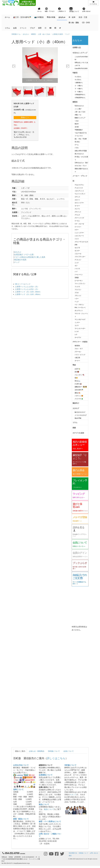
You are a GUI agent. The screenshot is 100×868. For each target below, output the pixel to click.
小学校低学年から (80, 95)
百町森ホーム (16, 34)
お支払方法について (21, 765)
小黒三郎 (77, 358)
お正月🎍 (78, 369)
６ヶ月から (78, 80)
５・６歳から (79, 92)
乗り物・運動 (74, 23)
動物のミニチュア (80, 118)
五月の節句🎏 (79, 390)
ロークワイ (78, 337)
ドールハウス (79, 136)
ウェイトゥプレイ (80, 194)
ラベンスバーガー (80, 328)
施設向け (76, 403)
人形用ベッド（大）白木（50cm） (28, 292)
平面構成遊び (79, 130)
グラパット (78, 212)
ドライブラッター (80, 257)
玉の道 (77, 127)
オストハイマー (79, 203)
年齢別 (75, 73)
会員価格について (46, 775)
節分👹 (77, 372)
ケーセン (77, 221)
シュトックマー (79, 233)
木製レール (78, 115)
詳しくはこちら (56, 758)
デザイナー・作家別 (80, 342)
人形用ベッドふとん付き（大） (27, 287)
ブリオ (77, 293)
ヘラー (77, 299)
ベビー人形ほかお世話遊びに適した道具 (30, 257)
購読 (70, 856)
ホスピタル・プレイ (81, 166)
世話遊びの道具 (20, 260)
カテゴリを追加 (78, 433)
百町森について (54, 751)
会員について (69, 751)
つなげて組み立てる (81, 133)
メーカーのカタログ (81, 415)
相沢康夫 (77, 346)
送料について (18, 789)
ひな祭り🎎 (78, 384)
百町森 (77, 278)
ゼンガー (77, 251)
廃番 (74, 428)
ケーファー (78, 227)
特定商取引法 (73, 853)
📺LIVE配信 (39, 17)
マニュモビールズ (80, 319)
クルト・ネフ (79, 349)
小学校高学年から (80, 98)
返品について (44, 804)
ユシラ (77, 325)
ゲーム (77, 145)
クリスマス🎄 (79, 399)
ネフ (76, 266)
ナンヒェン (78, 260)
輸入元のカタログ (80, 412)
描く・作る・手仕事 (81, 139)
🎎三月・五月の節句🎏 (22, 17)
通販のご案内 (20, 751)
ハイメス (77, 269)
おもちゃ (62, 17)
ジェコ (77, 239)
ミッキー (77, 322)
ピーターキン (79, 281)
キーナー (77, 206)
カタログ (76, 408)
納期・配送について (21, 819)
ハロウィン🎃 (79, 396)
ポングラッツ (79, 311)
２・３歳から (79, 86)
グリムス (77, 215)
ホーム (7, 17)
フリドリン (78, 290)
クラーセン (78, 352)
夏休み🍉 (78, 393)
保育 (40, 28)
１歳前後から (79, 83)
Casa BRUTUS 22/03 (81, 68)
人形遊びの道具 (58, 34)
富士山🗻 (78, 381)
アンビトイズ (79, 188)
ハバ (76, 272)
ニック (77, 263)
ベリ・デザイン (79, 305)
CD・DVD (86, 23)
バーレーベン (79, 275)
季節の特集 (51, 17)
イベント (23, 28)
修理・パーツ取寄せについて (50, 821)
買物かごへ (25, 117)
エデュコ (77, 197)
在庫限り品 (77, 47)
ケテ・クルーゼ (79, 224)
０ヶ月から (78, 77)
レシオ (77, 331)
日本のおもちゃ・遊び (81, 163)
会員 (15, 28)
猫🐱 (76, 378)
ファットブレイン (80, 284)
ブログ (32, 28)
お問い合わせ (94, 853)
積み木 (77, 124)
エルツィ (77, 200)
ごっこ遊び (78, 109)
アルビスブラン (79, 185)
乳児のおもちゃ (79, 106)
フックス (77, 287)
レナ (76, 334)
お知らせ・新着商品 (37, 751)
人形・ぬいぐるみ (44, 34)
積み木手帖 (78, 418)
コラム (7, 28)
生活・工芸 (83, 17)
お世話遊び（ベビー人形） (25, 255)
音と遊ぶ (77, 142)
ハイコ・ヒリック (80, 355)
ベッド (67, 34)
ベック (77, 302)
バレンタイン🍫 (80, 375)
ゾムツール (78, 254)
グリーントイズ (79, 218)
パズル (77, 148)
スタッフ (73, 795)
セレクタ (77, 248)
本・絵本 (72, 17)
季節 (74, 365)
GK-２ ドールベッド (23, 284)
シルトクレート (79, 236)
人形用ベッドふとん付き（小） (27, 289)
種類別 (33, 34)
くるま (77, 121)
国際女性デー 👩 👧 (81, 387)
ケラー (77, 230)
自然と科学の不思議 (81, 151)
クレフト (77, 209)
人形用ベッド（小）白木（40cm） (28, 294)
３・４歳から (79, 89)
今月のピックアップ (80, 53)
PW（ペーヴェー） (80, 308)
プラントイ (78, 296)
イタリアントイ (79, 191)
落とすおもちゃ (79, 154)
